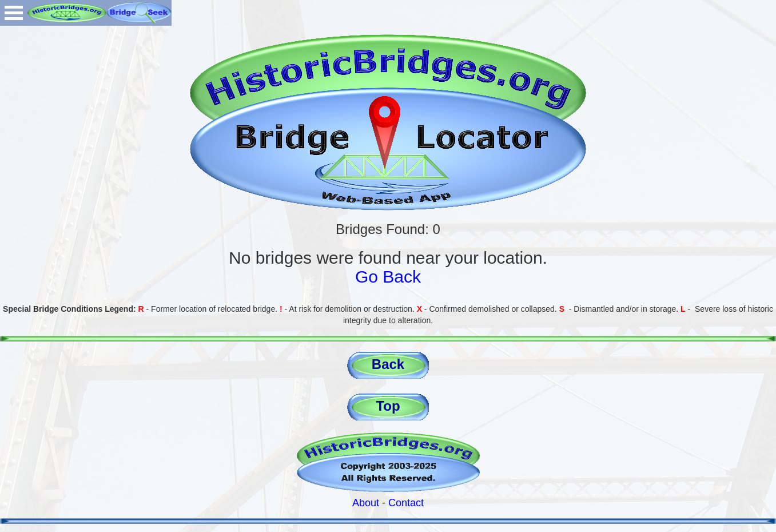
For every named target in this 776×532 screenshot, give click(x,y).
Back (388, 364)
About (366, 503)
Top (388, 406)
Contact (406, 503)
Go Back (388, 277)
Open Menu (14, 13)
